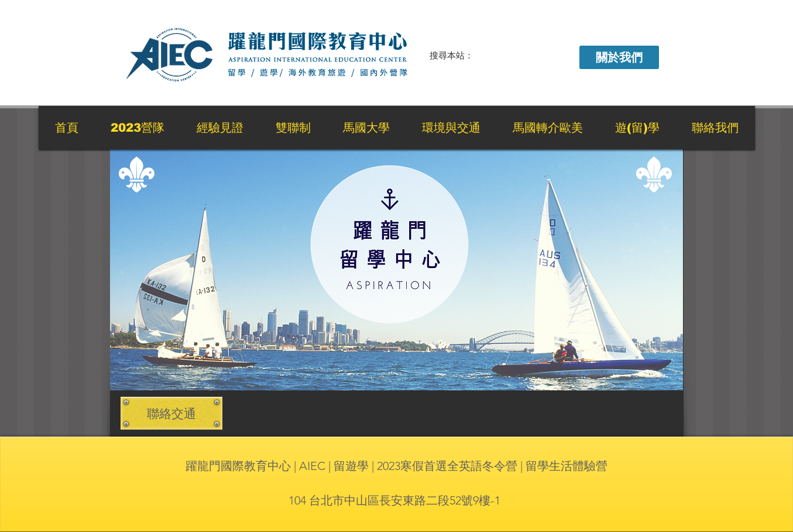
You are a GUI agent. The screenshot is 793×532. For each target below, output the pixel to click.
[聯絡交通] (171, 413)
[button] (619, 57)
